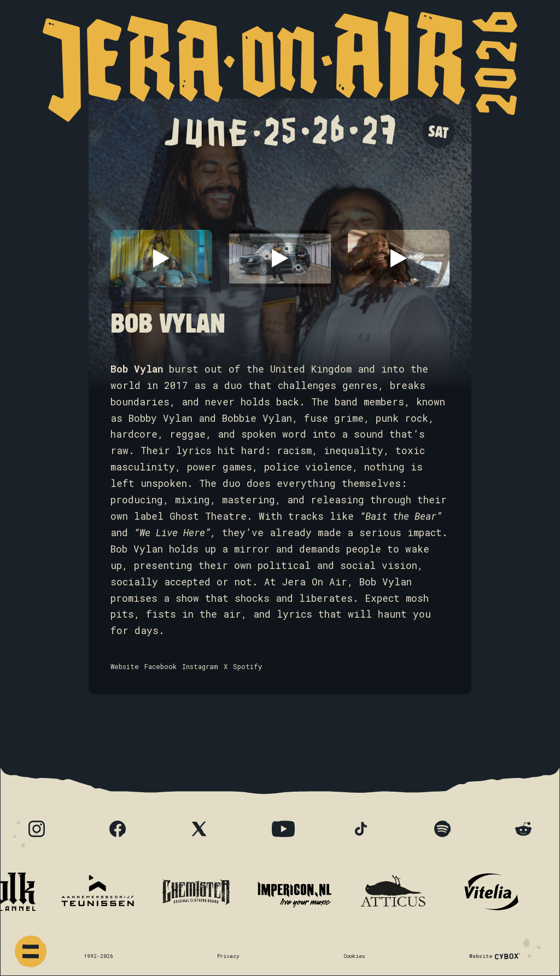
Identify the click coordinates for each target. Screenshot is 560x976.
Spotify (247, 666)
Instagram (200, 666)
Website (125, 666)
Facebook (161, 666)
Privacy (228, 956)
